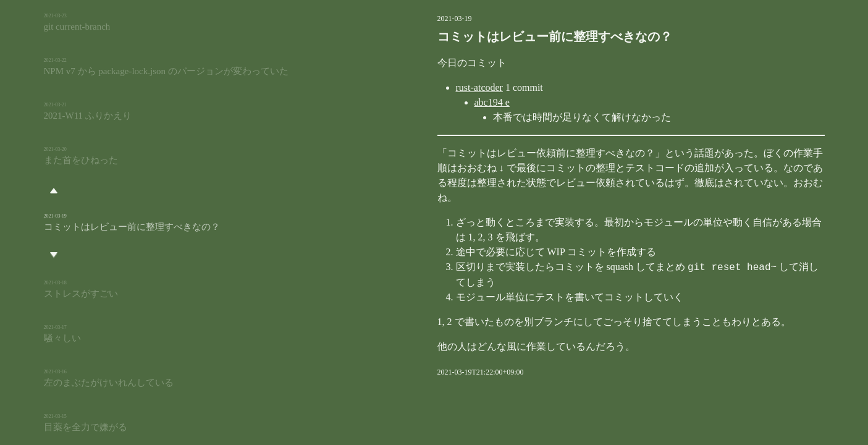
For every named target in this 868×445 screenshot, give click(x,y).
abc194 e (430, 102)
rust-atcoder (417, 87)
